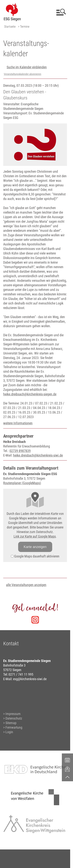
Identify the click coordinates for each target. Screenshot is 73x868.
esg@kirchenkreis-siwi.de (30, 679)
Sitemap (11, 723)
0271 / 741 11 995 (21, 674)
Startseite (10, 27)
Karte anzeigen (35, 547)
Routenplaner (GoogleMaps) (22, 483)
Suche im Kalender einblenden (27, 67)
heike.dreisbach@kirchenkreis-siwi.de (38, 455)
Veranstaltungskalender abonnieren (23, 74)
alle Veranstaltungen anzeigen (26, 585)
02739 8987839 (20, 451)
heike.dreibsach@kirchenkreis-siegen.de (30, 394)
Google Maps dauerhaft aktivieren (35, 556)
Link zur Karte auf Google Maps (35, 536)
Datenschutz (14, 718)
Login (9, 732)
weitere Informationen (18, 423)
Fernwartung (14, 727)
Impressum (13, 714)
